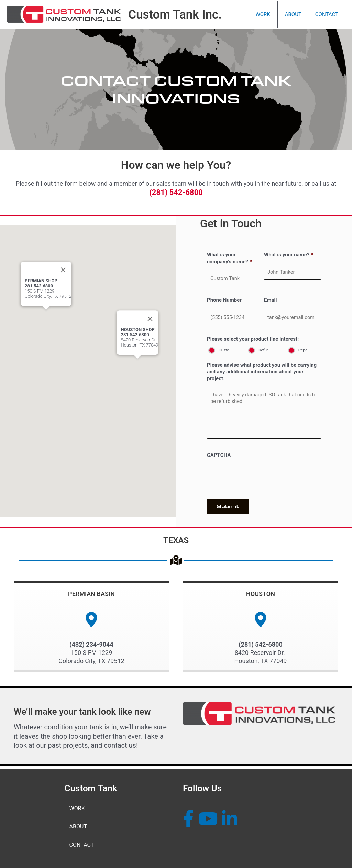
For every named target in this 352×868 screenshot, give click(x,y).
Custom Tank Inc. (175, 15)
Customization (228, 348)
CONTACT (82, 845)
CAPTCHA (219, 458)
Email (270, 299)
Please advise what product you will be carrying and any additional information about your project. (262, 370)
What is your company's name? (229, 258)
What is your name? (289, 255)
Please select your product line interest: (253, 337)
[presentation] (259, 477)
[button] (137, 366)
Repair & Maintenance (308, 348)
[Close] (150, 320)
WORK (77, 808)
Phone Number (224, 299)
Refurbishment (268, 348)
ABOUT (78, 826)
